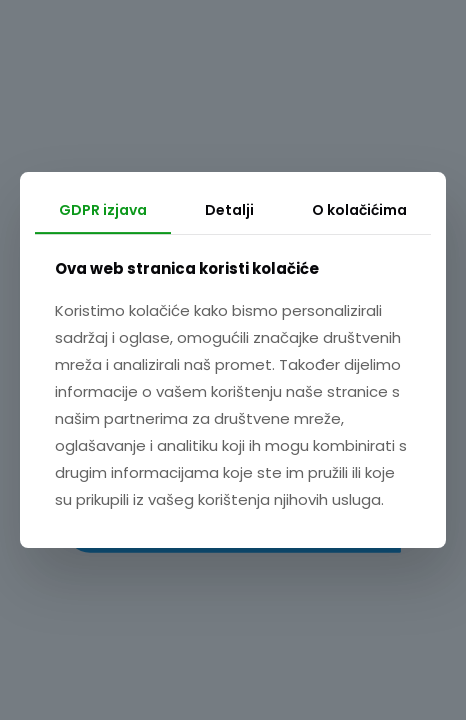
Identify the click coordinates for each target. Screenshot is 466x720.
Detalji (229, 210)
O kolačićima (359, 210)
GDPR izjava (103, 210)
